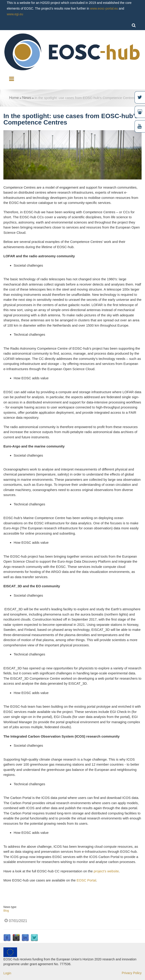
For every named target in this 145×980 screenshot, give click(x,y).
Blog (6, 911)
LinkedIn (25, 938)
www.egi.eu (15, 14)
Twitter (34, 938)
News (27, 98)
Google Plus (16, 938)
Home (14, 98)
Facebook (7, 938)
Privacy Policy (132, 973)
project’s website (106, 871)
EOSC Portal (86, 880)
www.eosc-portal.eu (104, 8)
